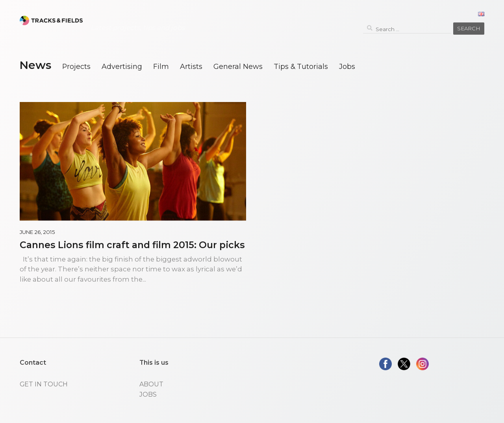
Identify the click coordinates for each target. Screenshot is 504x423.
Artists (191, 66)
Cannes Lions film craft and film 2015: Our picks (132, 245)
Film (161, 66)
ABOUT (151, 384)
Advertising (122, 66)
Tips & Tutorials (301, 66)
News (35, 65)
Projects (76, 66)
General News (238, 66)
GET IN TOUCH (44, 384)
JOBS (148, 394)
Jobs (347, 66)
